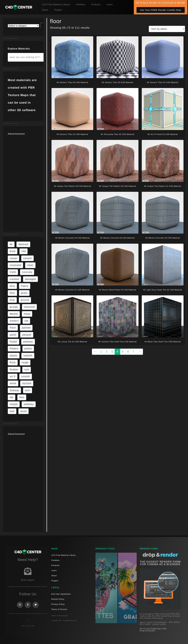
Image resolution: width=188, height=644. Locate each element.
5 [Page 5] (123, 352)
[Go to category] (42, 26)
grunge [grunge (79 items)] (14, 307)
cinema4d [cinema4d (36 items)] (15, 265)
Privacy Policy (58, 604)
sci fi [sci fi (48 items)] (13, 376)
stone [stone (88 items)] (13, 383)
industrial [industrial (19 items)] (29, 307)
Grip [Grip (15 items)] (12, 300)
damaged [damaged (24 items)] (30, 279)
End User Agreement (61, 594)
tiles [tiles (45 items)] (22, 397)
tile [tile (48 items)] (12, 397)
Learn (110, 4)
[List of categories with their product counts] (23, 26)
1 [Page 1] (101, 352)
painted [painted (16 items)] (26, 328)
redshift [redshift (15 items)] (28, 356)
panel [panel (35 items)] (13, 335)
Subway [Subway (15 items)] (14, 390)
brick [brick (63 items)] (13, 251)
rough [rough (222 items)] (25, 362)
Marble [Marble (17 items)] (14, 314)
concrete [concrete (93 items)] (27, 272)
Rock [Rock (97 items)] (13, 362)
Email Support (28, 580)
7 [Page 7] (134, 352)
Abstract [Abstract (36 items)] (23, 244)
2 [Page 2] (107, 352)
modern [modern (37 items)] (14, 321)
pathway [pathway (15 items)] (28, 342)
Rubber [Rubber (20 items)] (14, 370)
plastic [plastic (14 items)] (14, 356)
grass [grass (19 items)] (24, 293)
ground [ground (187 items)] (25, 300)
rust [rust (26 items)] (26, 370)
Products (96, 4)
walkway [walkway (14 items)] (29, 404)
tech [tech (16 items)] (28, 390)
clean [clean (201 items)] (30, 265)
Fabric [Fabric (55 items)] (25, 286)
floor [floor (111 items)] (12, 293)
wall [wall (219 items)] (12, 411)
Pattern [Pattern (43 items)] (14, 349)
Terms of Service (59, 609)
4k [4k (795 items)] (11, 244)
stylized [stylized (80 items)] (27, 383)
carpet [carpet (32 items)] (13, 258)
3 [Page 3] (112, 352)
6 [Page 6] (128, 352)
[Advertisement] (23, 182)
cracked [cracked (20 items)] (14, 279)
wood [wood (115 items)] (23, 411)
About (45, 10)
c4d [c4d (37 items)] (23, 251)
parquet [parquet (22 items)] (27, 335)
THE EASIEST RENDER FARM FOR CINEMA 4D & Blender (160, 563)
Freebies (81, 4)
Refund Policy (58, 599)
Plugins (58, 10)
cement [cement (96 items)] (28, 258)
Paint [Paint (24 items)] (13, 328)
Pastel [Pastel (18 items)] (13, 342)
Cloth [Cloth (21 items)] (13, 272)
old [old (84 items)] (26, 321)
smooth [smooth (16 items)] (26, 376)
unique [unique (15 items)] (14, 404)
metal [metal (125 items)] (27, 314)
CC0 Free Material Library (56, 4)
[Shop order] (167, 29)
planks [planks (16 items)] (28, 349)
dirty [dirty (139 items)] (12, 286)
